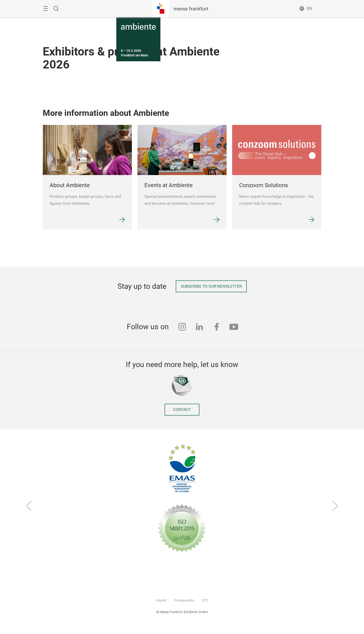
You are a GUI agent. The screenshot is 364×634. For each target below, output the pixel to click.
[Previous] (29, 506)
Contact (182, 410)
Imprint (161, 600)
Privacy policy (184, 600)
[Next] (335, 506)
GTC (205, 600)
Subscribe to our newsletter (211, 286)
